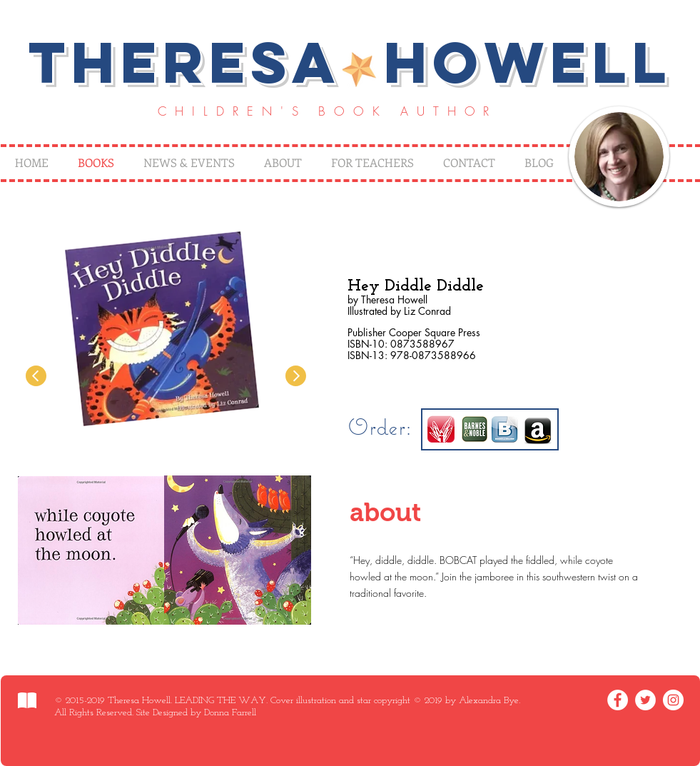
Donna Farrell (230, 713)
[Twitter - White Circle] (645, 700)
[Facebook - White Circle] (618, 700)
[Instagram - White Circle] (673, 700)
